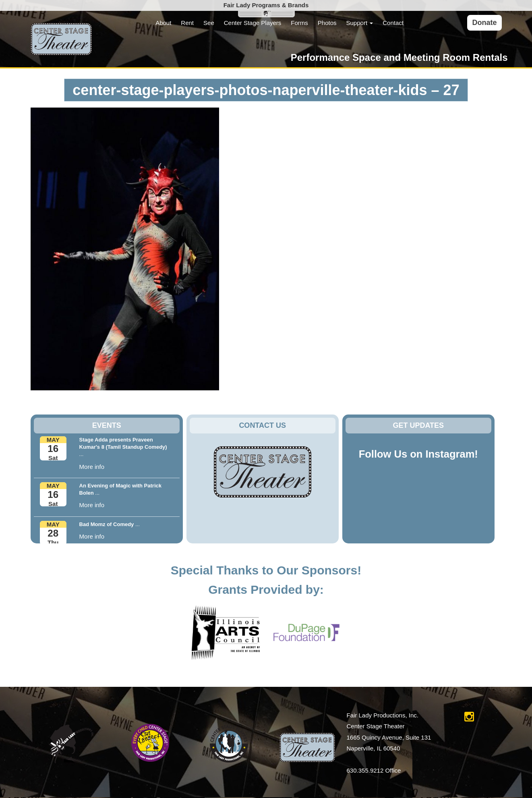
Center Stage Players (253, 23)
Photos (327, 23)
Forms (299, 23)
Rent (187, 23)
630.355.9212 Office (374, 770)
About (163, 23)
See (209, 23)
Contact (393, 23)
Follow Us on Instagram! (418, 454)
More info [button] (92, 467)
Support (360, 23)
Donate (484, 23)
